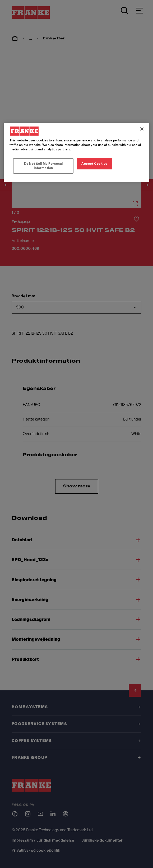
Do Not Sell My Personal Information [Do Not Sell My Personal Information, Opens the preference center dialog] (43, 166)
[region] (76, 152)
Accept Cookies (94, 164)
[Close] (142, 129)
